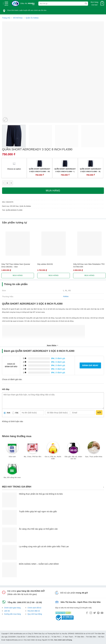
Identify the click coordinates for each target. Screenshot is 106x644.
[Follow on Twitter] (95, 613)
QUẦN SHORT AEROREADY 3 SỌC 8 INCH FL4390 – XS (40, 170)
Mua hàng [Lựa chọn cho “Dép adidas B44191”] (54, 275)
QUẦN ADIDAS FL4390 (14, 210)
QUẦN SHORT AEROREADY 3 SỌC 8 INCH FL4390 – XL (91, 170)
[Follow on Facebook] (87, 613)
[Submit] (86, 4)
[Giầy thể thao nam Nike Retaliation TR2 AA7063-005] (89, 244)
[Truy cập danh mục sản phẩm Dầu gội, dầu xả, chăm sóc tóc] (73, 452)
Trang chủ (6, 18)
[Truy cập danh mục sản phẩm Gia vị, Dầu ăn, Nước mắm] (53, 452)
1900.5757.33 (23, 602)
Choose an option (14, 169)
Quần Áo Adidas (32, 18)
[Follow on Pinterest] (98, 613)
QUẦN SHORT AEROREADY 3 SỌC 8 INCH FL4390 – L (65, 170)
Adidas (66, 296)
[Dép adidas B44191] (54, 244)
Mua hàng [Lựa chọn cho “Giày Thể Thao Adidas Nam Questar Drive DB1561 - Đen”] (18, 275)
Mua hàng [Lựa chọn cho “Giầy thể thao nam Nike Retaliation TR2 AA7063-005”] (89, 275)
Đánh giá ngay (90, 365)
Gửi (99, 412)
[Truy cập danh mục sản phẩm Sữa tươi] (12, 451)
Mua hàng (53, 191)
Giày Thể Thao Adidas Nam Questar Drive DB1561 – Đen (16, 265)
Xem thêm (52, 345)
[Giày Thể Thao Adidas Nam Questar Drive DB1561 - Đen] (18, 244)
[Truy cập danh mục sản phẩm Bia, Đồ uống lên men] (12, 471)
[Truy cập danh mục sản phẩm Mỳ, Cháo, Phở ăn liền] (33, 451)
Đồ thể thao (18, 18)
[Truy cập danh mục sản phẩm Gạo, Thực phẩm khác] (94, 451)
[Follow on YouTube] (102, 613)
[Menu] (6, 3)
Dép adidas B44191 (45, 264)
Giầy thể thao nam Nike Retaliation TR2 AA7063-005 (89, 265)
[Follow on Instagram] (91, 613)
